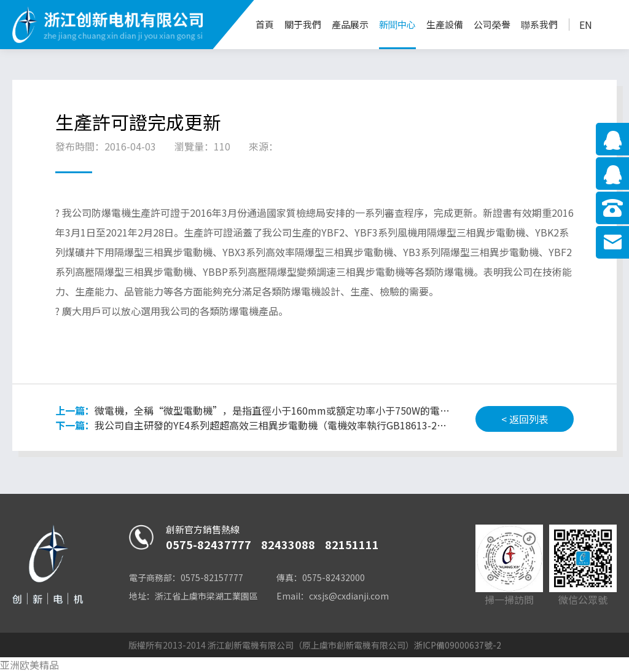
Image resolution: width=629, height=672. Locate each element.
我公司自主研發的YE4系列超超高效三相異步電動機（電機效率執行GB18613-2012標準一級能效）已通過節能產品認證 (253, 425)
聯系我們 (539, 24)
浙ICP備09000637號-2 (458, 645)
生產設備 (445, 24)
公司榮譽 (492, 24)
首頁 (265, 24)
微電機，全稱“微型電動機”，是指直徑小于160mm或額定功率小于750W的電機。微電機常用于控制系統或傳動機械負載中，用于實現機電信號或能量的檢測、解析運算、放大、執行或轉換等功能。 (253, 410)
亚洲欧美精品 (29, 665)
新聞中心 (397, 24)
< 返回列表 (525, 419)
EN (586, 25)
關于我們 (303, 24)
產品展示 (350, 24)
